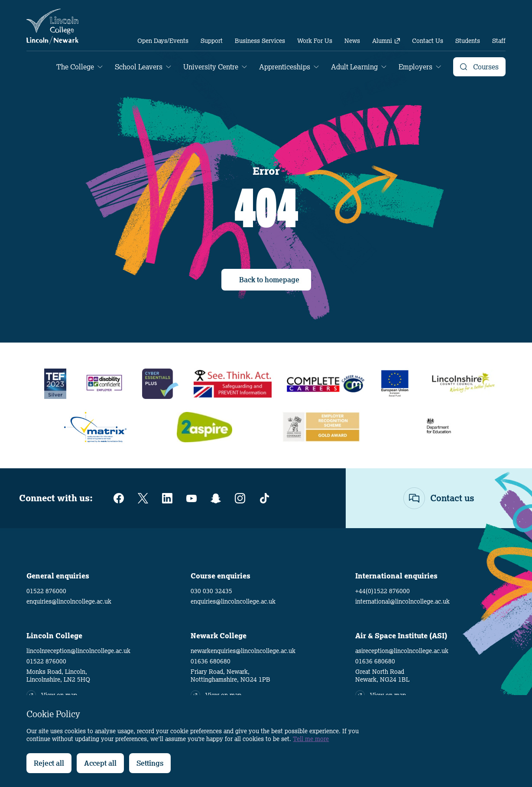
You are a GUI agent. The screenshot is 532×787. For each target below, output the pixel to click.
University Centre (211, 67)
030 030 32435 (211, 591)
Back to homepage (269, 280)
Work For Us (315, 41)
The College (75, 67)
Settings (150, 763)
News (352, 41)
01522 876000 (46, 591)
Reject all (49, 763)
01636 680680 (211, 661)
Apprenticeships (285, 67)
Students (468, 41)
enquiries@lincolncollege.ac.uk (69, 601)
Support (212, 41)
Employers (415, 67)
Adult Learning (354, 67)
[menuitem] (163, 41)
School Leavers (139, 67)
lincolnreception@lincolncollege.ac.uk (78, 651)
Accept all (100, 763)
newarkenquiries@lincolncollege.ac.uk (243, 651)
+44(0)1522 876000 (383, 591)
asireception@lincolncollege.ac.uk (402, 651)
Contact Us (428, 41)
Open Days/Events (163, 41)
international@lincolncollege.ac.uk (402, 601)
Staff (499, 41)
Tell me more (311, 739)
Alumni (386, 41)
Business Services (260, 41)
